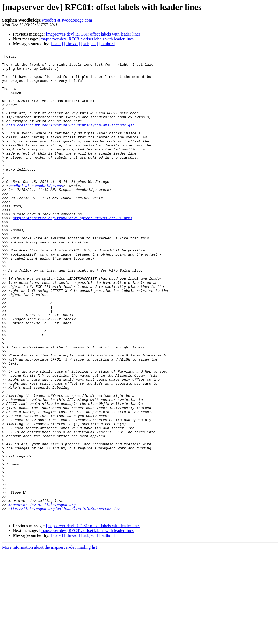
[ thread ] (72, 44)
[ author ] (107, 44)
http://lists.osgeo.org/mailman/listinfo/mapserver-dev (64, 600)
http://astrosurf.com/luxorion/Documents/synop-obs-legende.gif (70, 139)
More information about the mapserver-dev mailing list (49, 639)
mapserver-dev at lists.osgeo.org (42, 595)
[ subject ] (90, 44)
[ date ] (57, 44)
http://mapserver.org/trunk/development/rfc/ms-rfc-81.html (72, 251)
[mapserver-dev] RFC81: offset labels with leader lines (93, 34)
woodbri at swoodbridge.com (67, 20)
